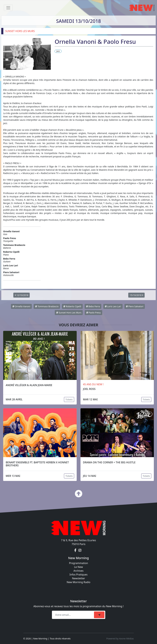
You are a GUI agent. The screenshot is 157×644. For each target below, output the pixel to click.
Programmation (78, 563)
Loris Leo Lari (113, 306)
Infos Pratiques (79, 575)
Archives (78, 571)
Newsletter (78, 578)
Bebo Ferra (93, 306)
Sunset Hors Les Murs (69, 313)
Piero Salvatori (135, 306)
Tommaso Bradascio (47, 306)
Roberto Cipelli (72, 306)
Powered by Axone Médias (120, 639)
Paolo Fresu (94, 313)
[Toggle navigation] (8, 8)
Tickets (69, 399)
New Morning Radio (78, 582)
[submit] (99, 615)
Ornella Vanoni (21, 306)
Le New (78, 567)
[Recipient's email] (73, 615)
